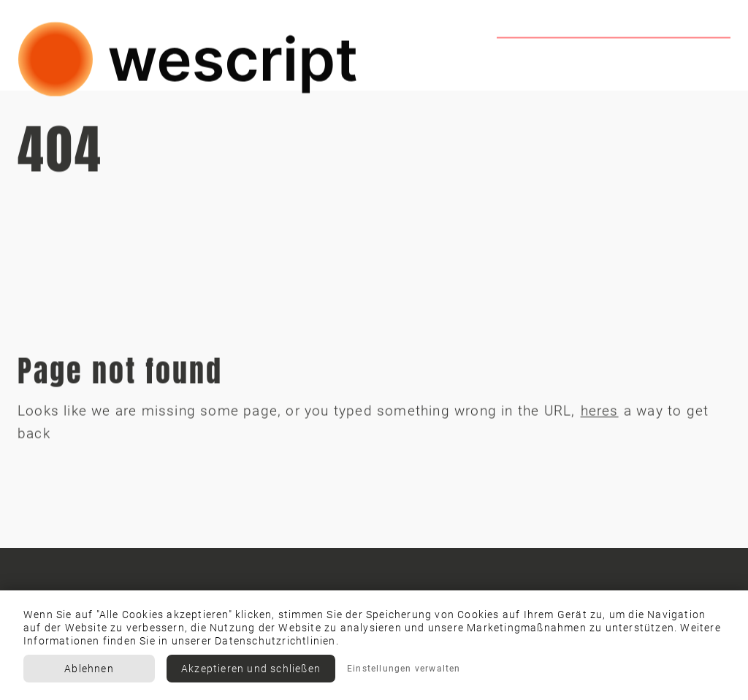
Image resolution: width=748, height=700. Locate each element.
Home (520, 64)
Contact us (682, 64)
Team (588, 64)
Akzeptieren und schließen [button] (251, 669)
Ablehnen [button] (89, 669)
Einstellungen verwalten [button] (404, 669)
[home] (188, 61)
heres (600, 413)
